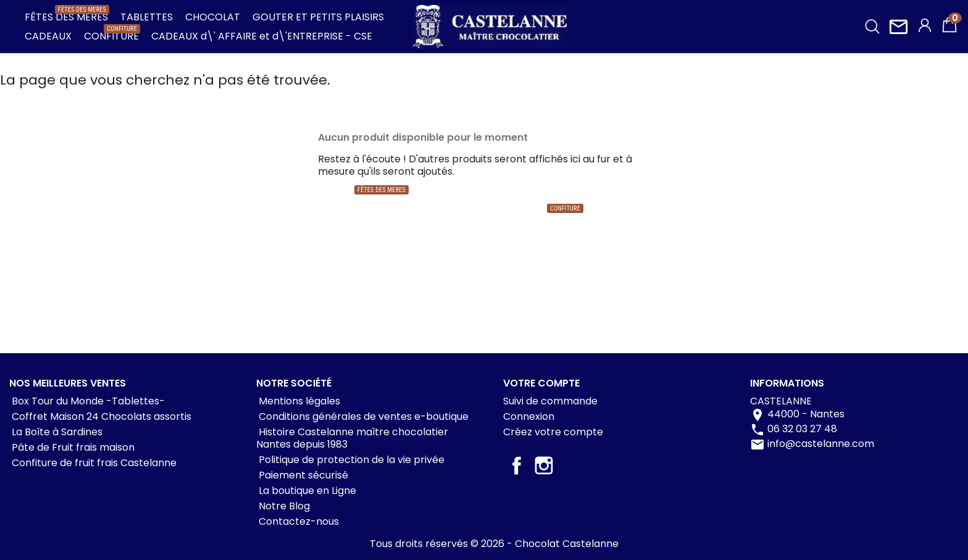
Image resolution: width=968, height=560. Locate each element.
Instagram (544, 466)
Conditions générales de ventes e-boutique (362, 416)
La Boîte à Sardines (56, 432)
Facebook (517, 466)
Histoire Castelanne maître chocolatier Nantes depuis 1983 (352, 438)
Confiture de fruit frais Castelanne (93, 463)
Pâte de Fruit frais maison (72, 447)
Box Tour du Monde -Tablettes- (87, 401)
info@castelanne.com (821, 444)
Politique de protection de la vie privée (350, 460)
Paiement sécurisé (302, 475)
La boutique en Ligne (306, 491)
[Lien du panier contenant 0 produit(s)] (949, 31)
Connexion (529, 416)
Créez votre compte (553, 432)
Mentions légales (298, 401)
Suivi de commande (550, 401)
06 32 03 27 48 (802, 429)
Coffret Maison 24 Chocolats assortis (100, 416)
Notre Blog (283, 506)
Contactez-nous (298, 521)
